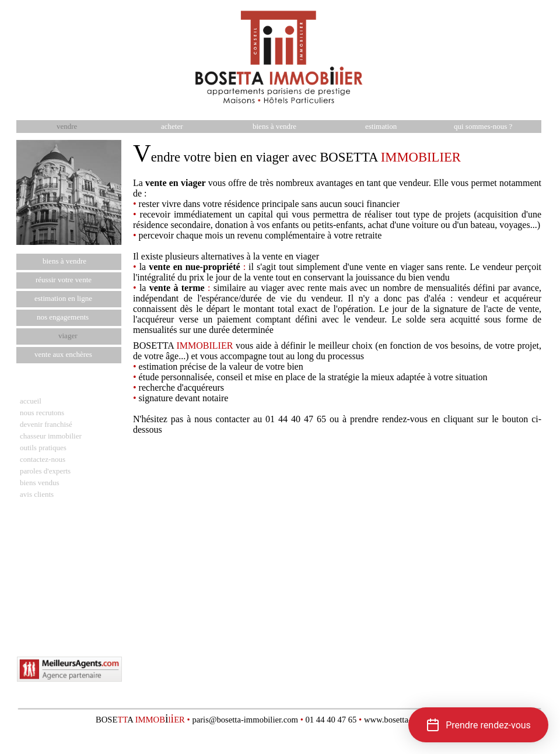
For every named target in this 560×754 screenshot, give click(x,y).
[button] (478, 725)
